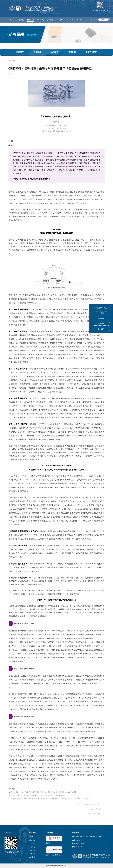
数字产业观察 (91, 52)
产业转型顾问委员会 (101, 308)
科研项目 (101, 318)
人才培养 (32, 854)
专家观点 (37, 52)
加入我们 (32, 857)
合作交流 (55, 52)
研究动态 (72, 52)
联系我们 (101, 329)
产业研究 (32, 844)
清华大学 (49, 843)
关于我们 (32, 837)
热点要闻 (20, 52)
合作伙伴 (32, 850)
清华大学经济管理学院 (53, 855)
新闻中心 (32, 840)
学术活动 (50, 20)
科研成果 (101, 324)
